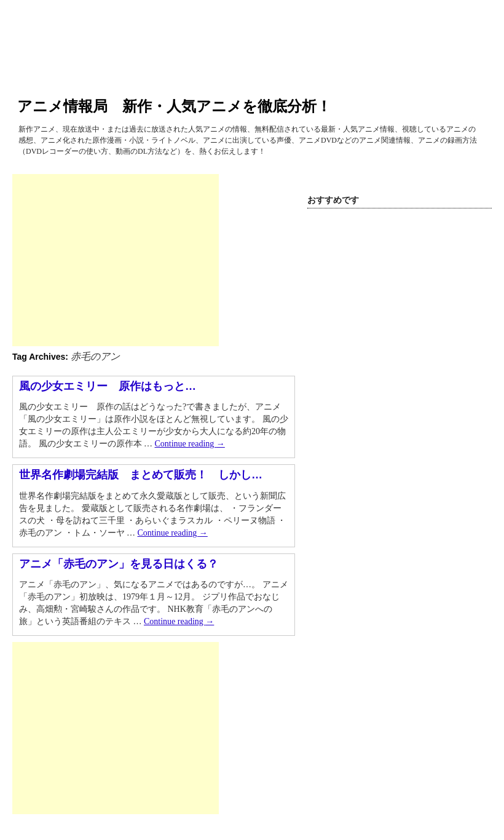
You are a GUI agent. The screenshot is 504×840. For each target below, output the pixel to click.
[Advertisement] (116, 260)
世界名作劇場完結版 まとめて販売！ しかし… (141, 475)
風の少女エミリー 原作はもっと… (108, 386)
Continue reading (190, 444)
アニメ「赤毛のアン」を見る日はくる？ (119, 564)
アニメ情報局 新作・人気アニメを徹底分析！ (174, 106)
